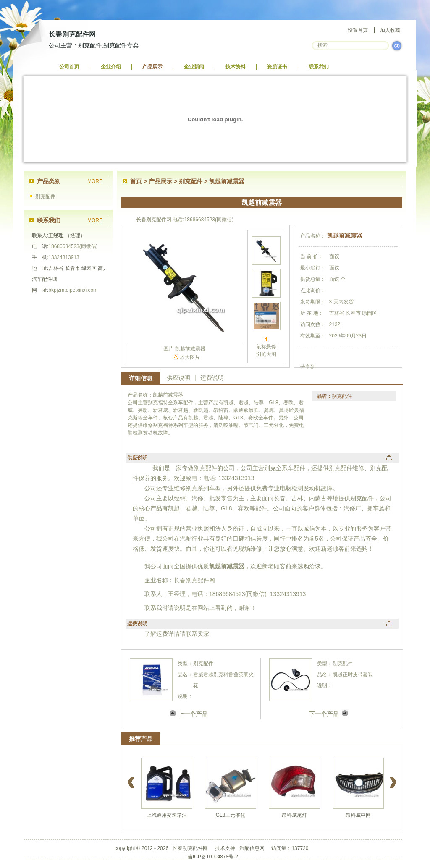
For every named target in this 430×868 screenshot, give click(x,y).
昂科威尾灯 (294, 815)
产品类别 (49, 181)
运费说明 (212, 378)
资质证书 (277, 67)
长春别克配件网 (72, 34)
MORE (95, 181)
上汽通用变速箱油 (167, 815)
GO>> (397, 46)
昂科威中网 (358, 815)
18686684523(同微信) (73, 246)
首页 (136, 181)
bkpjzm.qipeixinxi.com (73, 290)
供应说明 (178, 378)
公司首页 (69, 67)
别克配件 (45, 196)
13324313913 (64, 257)
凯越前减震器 (345, 235)
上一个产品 (193, 714)
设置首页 (358, 30)
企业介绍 (111, 67)
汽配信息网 (252, 848)
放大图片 (190, 357)
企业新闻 (194, 67)
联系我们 (319, 67)
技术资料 (236, 67)
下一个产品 (324, 714)
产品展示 (152, 67)
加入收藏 (390, 30)
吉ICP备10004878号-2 (213, 857)
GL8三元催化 (231, 815)
